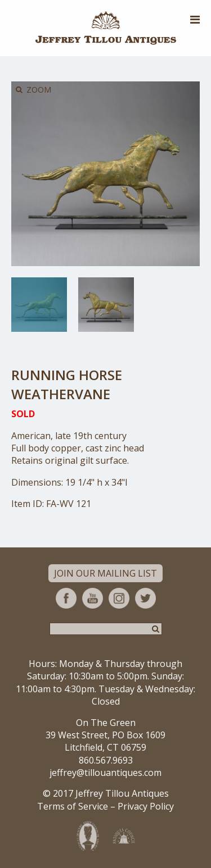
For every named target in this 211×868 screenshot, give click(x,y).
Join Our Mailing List (105, 573)
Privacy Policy (146, 806)
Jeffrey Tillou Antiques (106, 28)
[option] (39, 305)
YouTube (93, 598)
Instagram (119, 598)
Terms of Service (73, 806)
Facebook (66, 598)
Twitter (145, 598)
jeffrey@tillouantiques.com (105, 773)
